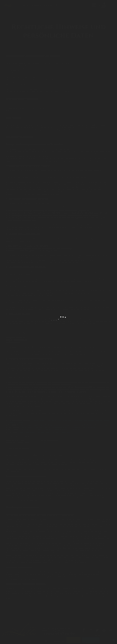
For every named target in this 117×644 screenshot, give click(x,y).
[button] (3, 641)
